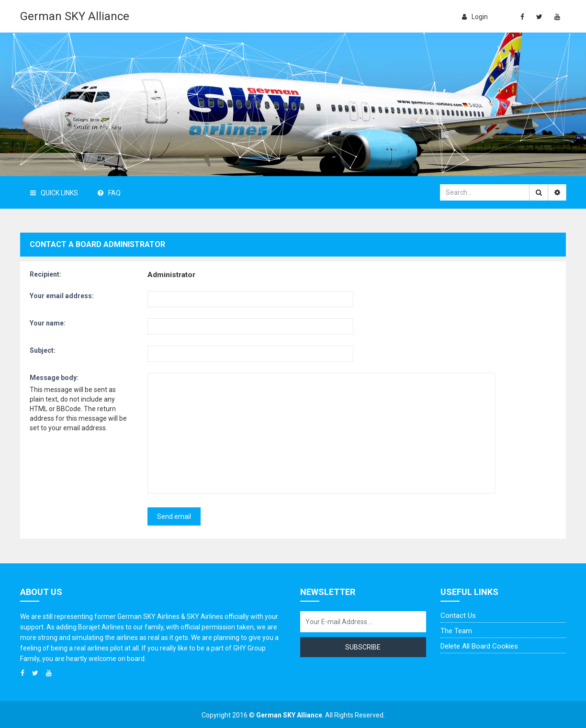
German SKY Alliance (75, 16)
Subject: (43, 350)
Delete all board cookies (479, 646)
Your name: (48, 323)
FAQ (109, 193)
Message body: (54, 378)
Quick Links (54, 193)
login (475, 17)
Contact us (458, 616)
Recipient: (45, 274)
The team (456, 631)
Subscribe (363, 647)
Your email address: (62, 296)
